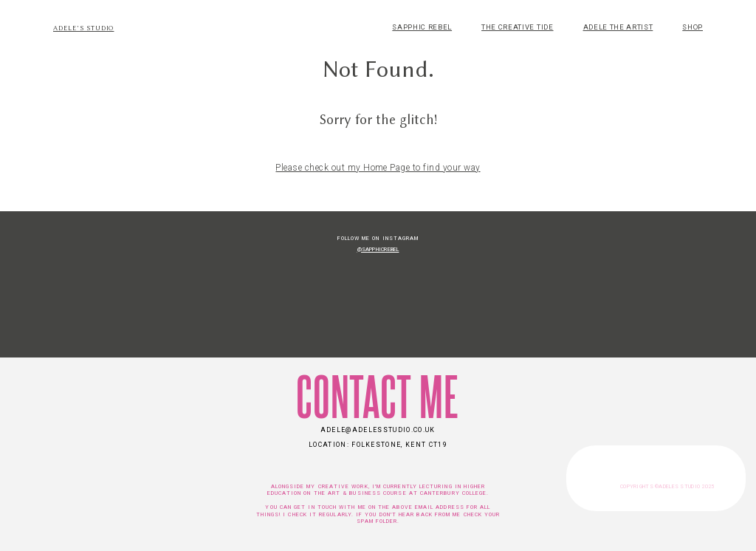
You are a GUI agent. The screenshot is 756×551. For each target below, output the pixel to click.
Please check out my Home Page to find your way (378, 168)
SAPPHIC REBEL (422, 27)
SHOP (693, 27)
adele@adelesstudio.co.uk (378, 430)
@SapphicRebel (378, 249)
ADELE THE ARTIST (618, 27)
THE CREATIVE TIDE (517, 27)
